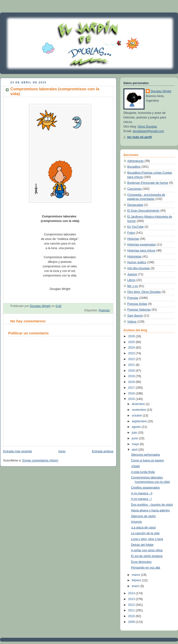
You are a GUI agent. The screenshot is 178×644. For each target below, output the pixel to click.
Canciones (134, 189)
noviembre (139, 410)
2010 (132, 616)
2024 (132, 348)
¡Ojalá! (136, 466)
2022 (132, 359)
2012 (132, 605)
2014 (132, 593)
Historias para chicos (141, 251)
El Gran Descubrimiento (143, 211)
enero (136, 586)
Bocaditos (134, 167)
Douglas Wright (161, 91)
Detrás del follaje (142, 545)
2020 (132, 371)
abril (135, 450)
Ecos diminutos (141, 562)
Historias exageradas (141, 245)
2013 (132, 599)
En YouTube (135, 227)
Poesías (104, 310)
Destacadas (135, 205)
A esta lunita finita (143, 472)
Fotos (131, 233)
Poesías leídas (137, 304)
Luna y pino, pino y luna (147, 539)
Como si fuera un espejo (148, 460)
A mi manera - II (142, 493)
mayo (136, 444)
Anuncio (137, 522)
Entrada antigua (103, 451)
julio (135, 433)
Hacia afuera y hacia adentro (150, 510)
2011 (132, 610)
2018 (132, 382)
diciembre (139, 404)
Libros (131, 280)
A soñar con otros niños (147, 550)
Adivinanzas (135, 161)
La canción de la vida (145, 533)
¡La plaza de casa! (143, 527)
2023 (132, 353)
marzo (137, 575)
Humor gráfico (137, 262)
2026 (132, 336)
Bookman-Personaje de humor (148, 183)
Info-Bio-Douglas (139, 268)
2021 (132, 365)
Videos (132, 322)
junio (135, 438)
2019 (132, 376)
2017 (132, 388)
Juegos (132, 274)
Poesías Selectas (139, 310)
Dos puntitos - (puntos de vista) (152, 505)
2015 (132, 399)
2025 (132, 342)
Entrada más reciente (18, 451)
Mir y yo (133, 286)
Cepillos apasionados (146, 488)
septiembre (140, 421)
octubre (137, 416)
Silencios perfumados (146, 455)
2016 (132, 393)
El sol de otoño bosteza (147, 556)
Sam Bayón (135, 316)
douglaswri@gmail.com (149, 131)
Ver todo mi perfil (139, 137)
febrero (137, 580)
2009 (132, 622)
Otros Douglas (147, 127)
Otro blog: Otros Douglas (144, 292)
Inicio (62, 451)
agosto (137, 427)
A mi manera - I (141, 499)
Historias (133, 239)
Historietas (134, 257)
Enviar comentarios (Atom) (40, 460)
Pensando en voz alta (146, 568)
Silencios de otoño (143, 516)
